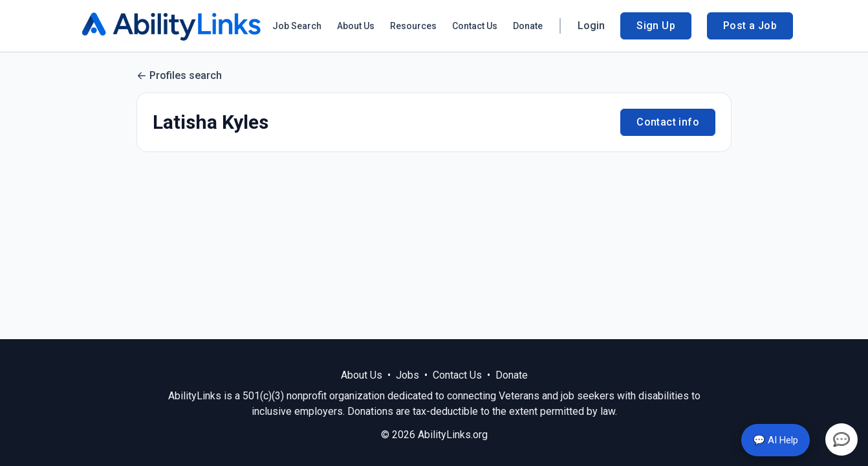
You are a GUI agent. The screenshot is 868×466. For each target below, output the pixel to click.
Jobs (407, 375)
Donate (528, 26)
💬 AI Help (776, 440)
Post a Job (750, 26)
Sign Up (656, 26)
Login (591, 26)
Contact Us (475, 26)
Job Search (297, 26)
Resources (413, 26)
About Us (356, 26)
